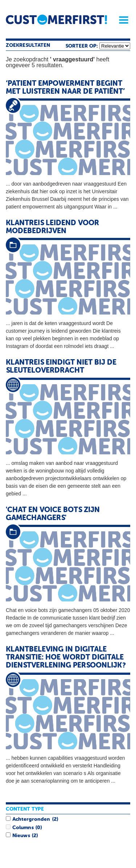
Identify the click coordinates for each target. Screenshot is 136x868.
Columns (23, 828)
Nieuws (21, 836)
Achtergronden (31, 819)
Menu (121, 20)
